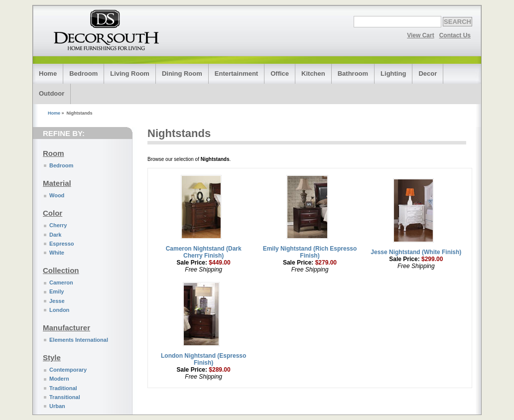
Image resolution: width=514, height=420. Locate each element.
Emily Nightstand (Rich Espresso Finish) (310, 252)
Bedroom (83, 73)
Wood (57, 195)
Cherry (58, 225)
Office (280, 73)
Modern (59, 379)
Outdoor (52, 93)
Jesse (57, 301)
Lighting (393, 73)
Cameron (61, 282)
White (57, 253)
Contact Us (455, 35)
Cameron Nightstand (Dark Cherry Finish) (204, 252)
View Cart (420, 35)
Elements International (79, 340)
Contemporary (68, 370)
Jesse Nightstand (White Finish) (416, 252)
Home (48, 73)
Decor (428, 73)
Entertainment (236, 73)
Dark (55, 235)
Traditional (63, 388)
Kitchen (313, 73)
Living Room (130, 73)
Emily (57, 291)
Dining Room (182, 73)
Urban (57, 406)
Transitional (65, 397)
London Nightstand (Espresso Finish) (203, 359)
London (59, 310)
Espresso (62, 244)
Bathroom (353, 73)
